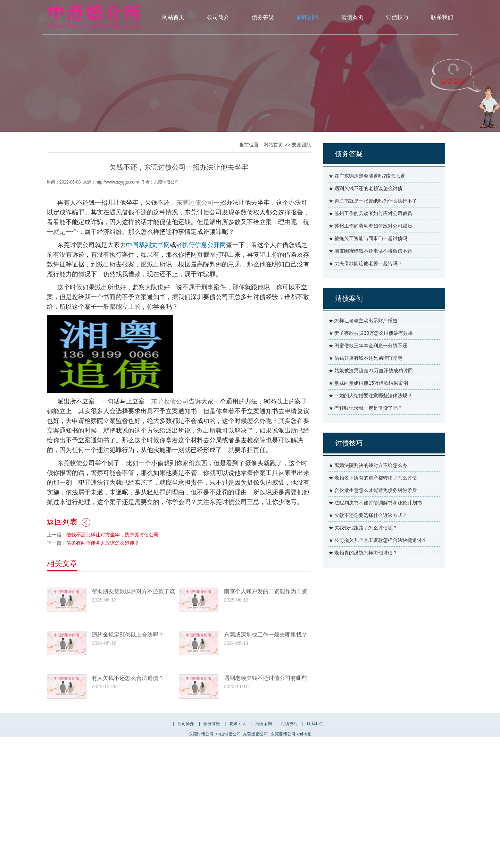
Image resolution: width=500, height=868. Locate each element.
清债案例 (352, 17)
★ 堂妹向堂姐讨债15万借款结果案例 (368, 398)
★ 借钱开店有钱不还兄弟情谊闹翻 (366, 373)
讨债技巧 (397, 17)
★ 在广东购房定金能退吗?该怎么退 (367, 191)
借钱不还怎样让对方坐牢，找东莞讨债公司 (112, 554)
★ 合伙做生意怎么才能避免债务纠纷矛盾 (373, 505)
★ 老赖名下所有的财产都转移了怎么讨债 (373, 493)
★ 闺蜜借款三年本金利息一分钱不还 (368, 360)
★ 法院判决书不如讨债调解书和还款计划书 (375, 518)
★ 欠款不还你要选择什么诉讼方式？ (368, 530)
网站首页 (173, 17)
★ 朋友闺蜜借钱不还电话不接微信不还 (370, 266)
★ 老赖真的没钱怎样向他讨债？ (363, 568)
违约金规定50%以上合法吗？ (128, 666)
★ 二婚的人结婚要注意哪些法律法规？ (370, 410)
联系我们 (442, 17)
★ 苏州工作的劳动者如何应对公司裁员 (370, 228)
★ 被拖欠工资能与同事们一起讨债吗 (368, 253)
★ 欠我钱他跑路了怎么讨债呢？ (363, 543)
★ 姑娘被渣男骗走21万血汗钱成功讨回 (371, 385)
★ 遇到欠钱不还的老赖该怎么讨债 (366, 203)
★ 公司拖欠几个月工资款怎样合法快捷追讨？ (378, 555)
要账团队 (308, 17)
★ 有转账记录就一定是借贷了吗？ (366, 423)
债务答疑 (263, 17)
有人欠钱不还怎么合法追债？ (128, 709)
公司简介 (218, 17)
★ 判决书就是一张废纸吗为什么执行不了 (373, 216)
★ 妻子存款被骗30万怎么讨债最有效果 (371, 348)
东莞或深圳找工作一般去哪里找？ (266, 666)
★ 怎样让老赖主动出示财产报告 (363, 335)
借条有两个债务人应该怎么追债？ (103, 562)
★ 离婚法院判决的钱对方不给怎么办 (368, 480)
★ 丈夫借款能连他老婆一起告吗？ (366, 278)
